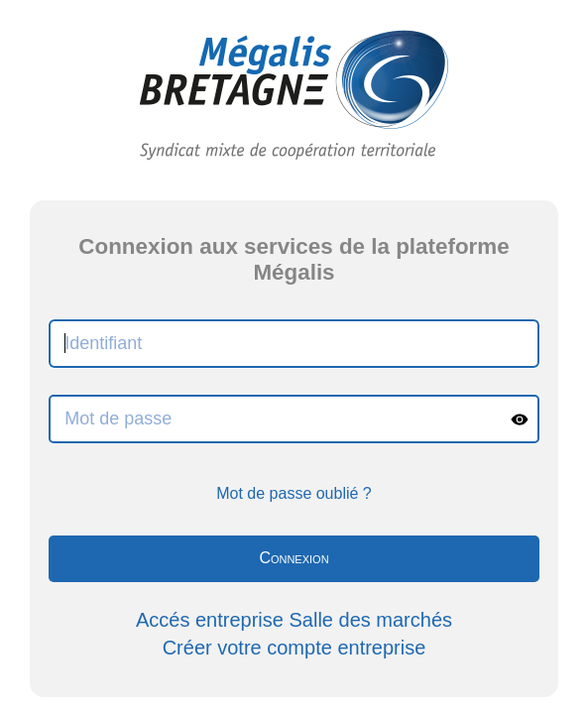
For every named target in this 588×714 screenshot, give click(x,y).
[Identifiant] (294, 344)
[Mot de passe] (276, 419)
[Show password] (520, 419)
